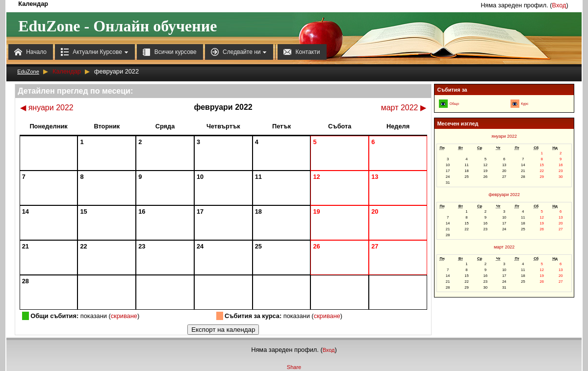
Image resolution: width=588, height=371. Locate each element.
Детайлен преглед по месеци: (75, 91)
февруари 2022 (504, 195)
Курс (524, 104)
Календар (67, 71)
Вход (559, 5)
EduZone (28, 72)
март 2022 (404, 108)
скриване (124, 316)
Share (294, 367)
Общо (454, 104)
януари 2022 (47, 108)
